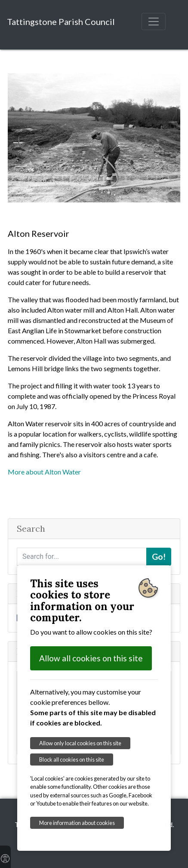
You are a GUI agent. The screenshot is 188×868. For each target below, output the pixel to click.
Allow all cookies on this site (91, 658)
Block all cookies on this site (72, 759)
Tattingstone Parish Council (61, 22)
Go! (159, 556)
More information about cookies (77, 823)
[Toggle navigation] (154, 22)
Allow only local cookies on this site (80, 743)
